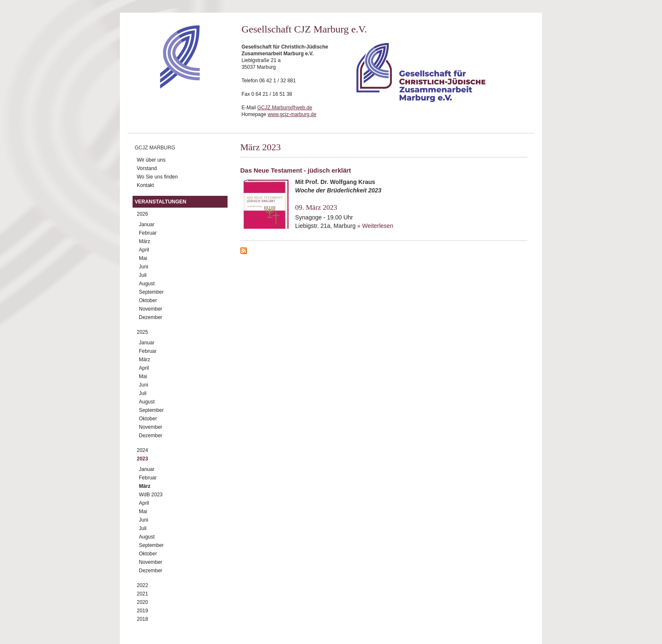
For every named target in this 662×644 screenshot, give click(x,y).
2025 (142, 332)
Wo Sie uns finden (157, 177)
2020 (142, 602)
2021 (142, 594)
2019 (142, 611)
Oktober (148, 300)
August (147, 284)
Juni (144, 267)
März (145, 241)
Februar (148, 233)
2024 (142, 450)
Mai (143, 258)
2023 (142, 459)
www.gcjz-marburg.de (292, 114)
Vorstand (147, 168)
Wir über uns (151, 160)
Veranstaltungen (160, 202)
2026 (142, 214)
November (151, 309)
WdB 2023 (151, 495)
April (144, 250)
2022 (142, 585)
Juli (143, 275)
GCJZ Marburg (155, 148)
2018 (142, 619)
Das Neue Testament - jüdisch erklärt (296, 170)
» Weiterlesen (375, 226)
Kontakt (145, 185)
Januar (147, 225)
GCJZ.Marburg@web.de (285, 108)
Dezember (151, 317)
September (151, 292)
